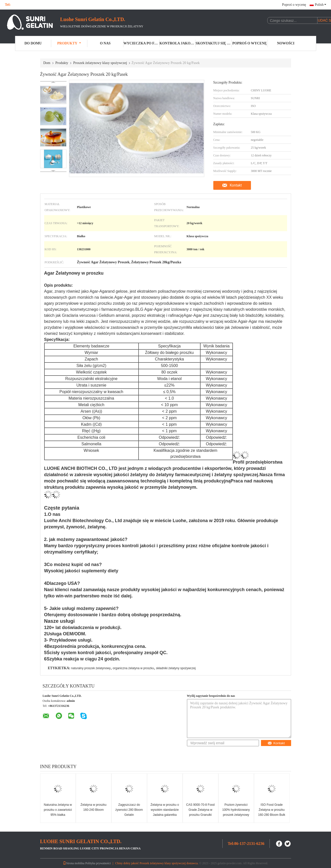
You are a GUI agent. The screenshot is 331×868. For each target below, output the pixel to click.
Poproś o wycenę (294, 5)
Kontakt (236, 185)
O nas (105, 43)
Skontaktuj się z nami (214, 43)
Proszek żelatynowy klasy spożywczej (100, 63)
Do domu (33, 43)
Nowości (286, 43)
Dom (47, 63)
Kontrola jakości (178, 43)
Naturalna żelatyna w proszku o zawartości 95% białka (58, 810)
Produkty (69, 43)
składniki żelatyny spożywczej (176, 668)
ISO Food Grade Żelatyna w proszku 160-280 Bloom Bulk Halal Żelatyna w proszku (272, 815)
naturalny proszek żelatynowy (91, 668)
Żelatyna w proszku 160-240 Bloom (93, 807)
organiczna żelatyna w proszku (133, 668)
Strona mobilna (74, 863)
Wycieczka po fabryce (142, 43)
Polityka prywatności (98, 863)
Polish (320, 5)
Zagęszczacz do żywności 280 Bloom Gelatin (129, 810)
